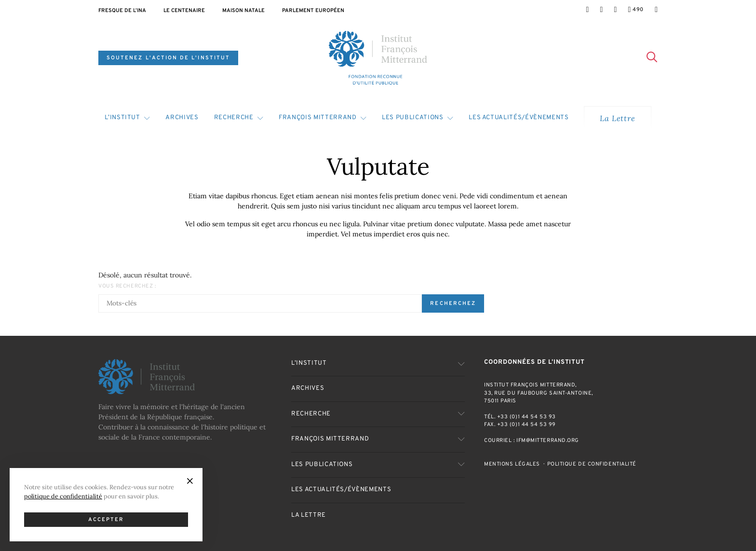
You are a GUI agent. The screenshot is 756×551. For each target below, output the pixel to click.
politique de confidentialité (63, 496)
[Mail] (656, 10)
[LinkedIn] (615, 10)
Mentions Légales (512, 464)
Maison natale (243, 11)
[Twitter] (601, 10)
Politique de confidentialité (592, 464)
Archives (182, 118)
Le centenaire (184, 11)
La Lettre (617, 118)
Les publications (412, 118)
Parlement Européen (313, 11)
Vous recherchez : (127, 286)
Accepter (106, 520)
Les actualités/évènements (519, 118)
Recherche (234, 118)
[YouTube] (636, 10)
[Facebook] (587, 10)
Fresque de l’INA (122, 11)
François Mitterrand (317, 118)
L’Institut (122, 118)
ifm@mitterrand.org (548, 441)
